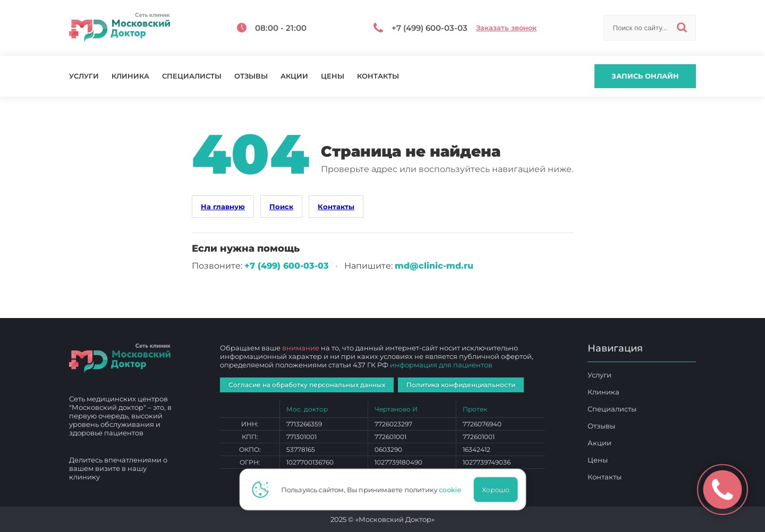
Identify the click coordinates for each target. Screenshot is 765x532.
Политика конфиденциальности (461, 385)
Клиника (130, 76)
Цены (333, 76)
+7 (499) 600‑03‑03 (287, 266)
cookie (453, 490)
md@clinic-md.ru (434, 266)
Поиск (281, 207)
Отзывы (251, 76)
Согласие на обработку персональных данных (307, 385)
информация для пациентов (441, 365)
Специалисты (192, 76)
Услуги (84, 76)
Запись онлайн (645, 76)
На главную (223, 207)
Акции (294, 76)
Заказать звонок (506, 28)
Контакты (378, 76)
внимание (301, 348)
